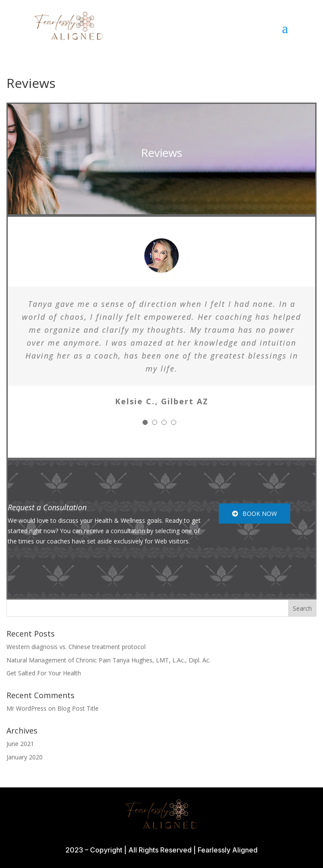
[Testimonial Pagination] (145, 422)
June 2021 (20, 744)
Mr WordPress (26, 708)
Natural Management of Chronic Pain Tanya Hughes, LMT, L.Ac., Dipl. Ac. (109, 660)
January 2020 (25, 757)
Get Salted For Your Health (44, 673)
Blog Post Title (78, 708)
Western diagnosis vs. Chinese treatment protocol (76, 647)
